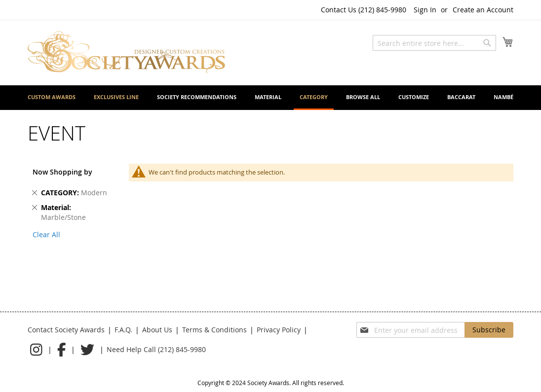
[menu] (270, 98)
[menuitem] (52, 97)
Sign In (425, 10)
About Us (157, 330)
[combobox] (434, 43)
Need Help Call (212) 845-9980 (156, 349)
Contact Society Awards (66, 330)
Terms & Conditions (214, 330)
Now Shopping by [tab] (62, 172)
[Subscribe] (489, 330)
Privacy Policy (279, 330)
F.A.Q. (123, 330)
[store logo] (126, 52)
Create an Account (483, 10)
